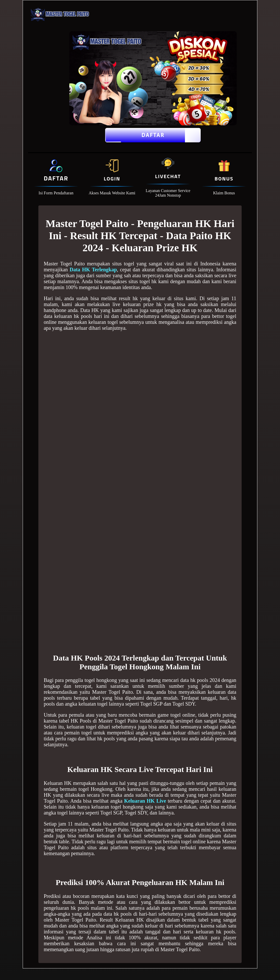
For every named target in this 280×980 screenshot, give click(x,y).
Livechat (168, 176)
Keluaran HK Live (145, 801)
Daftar (153, 135)
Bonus (224, 179)
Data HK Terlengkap (93, 270)
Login (112, 179)
